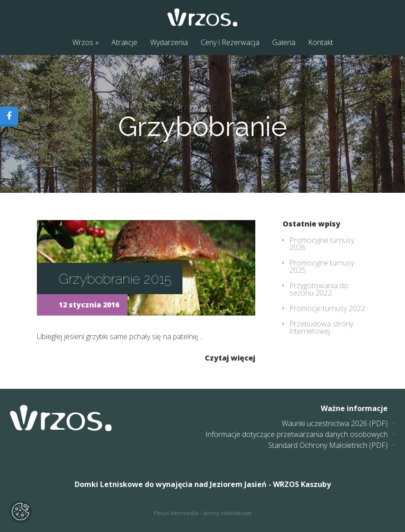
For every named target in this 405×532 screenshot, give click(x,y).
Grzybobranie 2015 (115, 279)
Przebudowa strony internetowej (321, 327)
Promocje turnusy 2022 (327, 308)
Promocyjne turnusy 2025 (322, 266)
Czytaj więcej (230, 357)
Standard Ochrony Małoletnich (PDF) (328, 445)
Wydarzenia (169, 42)
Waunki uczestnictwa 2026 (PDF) (335, 423)
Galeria (284, 42)
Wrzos (83, 42)
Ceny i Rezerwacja (230, 42)
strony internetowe (227, 513)
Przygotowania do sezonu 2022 (319, 289)
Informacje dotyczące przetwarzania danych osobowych (296, 434)
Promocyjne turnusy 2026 (322, 244)
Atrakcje (124, 42)
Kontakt (321, 42)
